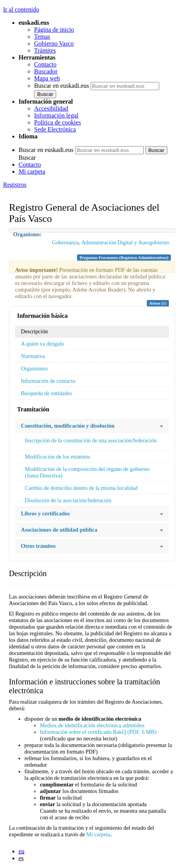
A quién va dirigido (43, 344)
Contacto (45, 64)
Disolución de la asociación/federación (68, 500)
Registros (15, 185)
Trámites (45, 50)
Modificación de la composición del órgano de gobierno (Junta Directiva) (87, 472)
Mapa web (47, 78)
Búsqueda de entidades (46, 393)
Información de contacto (48, 381)
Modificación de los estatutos (58, 457)
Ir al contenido (21, 9)
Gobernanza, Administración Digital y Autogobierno (111, 242)
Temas (42, 37)
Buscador (46, 71)
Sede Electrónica (55, 129)
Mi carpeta (32, 171)
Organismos (34, 368)
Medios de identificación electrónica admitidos (92, 725)
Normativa (33, 356)
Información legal (56, 115)
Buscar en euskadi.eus (62, 86)
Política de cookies (58, 122)
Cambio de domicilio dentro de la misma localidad (81, 488)
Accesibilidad (51, 108)
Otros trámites (92, 546)
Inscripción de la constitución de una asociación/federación (91, 440)
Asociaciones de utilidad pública (92, 530)
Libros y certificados (92, 514)
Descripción (34, 331)
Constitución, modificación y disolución (92, 426)
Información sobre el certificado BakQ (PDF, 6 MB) (98, 732)
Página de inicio (54, 30)
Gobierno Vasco (54, 43)
